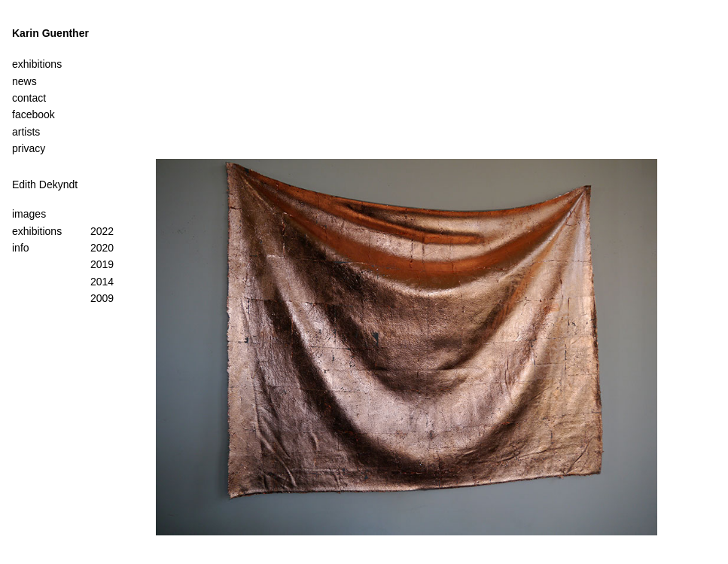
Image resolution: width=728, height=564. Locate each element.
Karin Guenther (50, 33)
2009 (102, 298)
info (21, 248)
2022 (102, 231)
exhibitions (37, 231)
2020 (102, 248)
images (29, 214)
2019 (102, 264)
